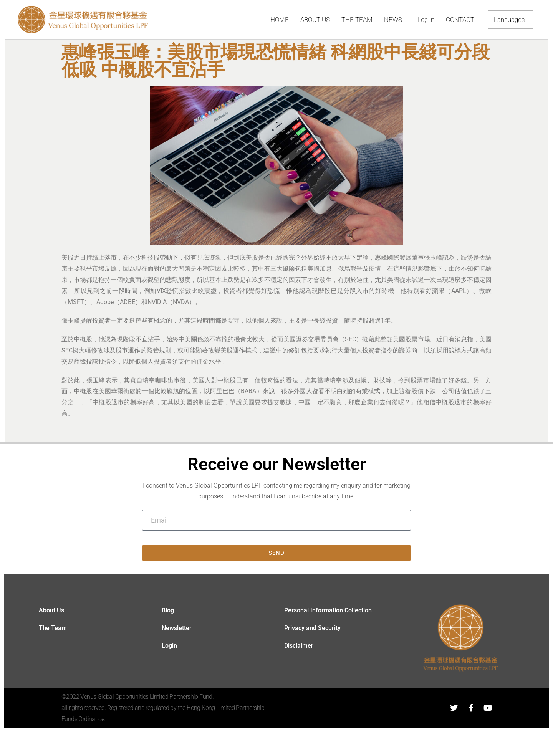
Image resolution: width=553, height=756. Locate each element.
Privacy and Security (312, 628)
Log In (426, 20)
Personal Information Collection (328, 610)
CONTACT (460, 20)
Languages (511, 20)
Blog (168, 610)
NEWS (395, 20)
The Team (53, 628)
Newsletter (177, 628)
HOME (280, 20)
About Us (51, 610)
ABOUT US (315, 20)
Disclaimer (299, 646)
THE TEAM (357, 20)
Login (169, 646)
